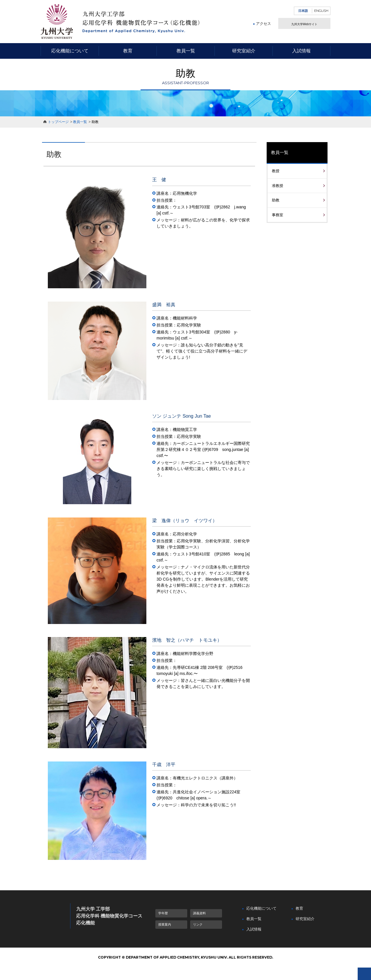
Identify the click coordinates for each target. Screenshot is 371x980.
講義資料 (199, 913)
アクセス (263, 32)
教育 (128, 51)
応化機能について (70, 51)
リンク (198, 924)
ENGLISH (321, 11)
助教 (276, 200)
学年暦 (163, 913)
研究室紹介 (244, 51)
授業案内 (165, 924)
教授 (276, 171)
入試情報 (301, 51)
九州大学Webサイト (304, 28)
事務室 (278, 215)
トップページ (58, 122)
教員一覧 (186, 51)
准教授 (278, 186)
